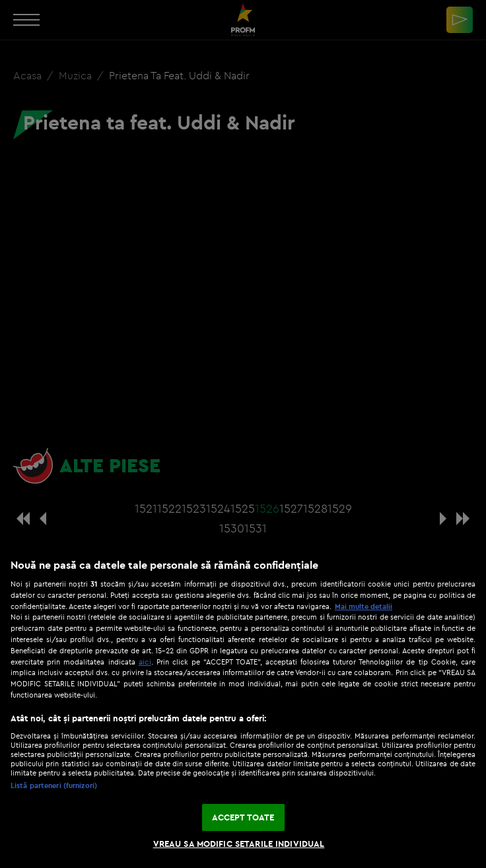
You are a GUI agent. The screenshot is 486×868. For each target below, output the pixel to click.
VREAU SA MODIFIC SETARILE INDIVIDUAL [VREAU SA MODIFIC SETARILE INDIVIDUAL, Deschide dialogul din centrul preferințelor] (239, 844)
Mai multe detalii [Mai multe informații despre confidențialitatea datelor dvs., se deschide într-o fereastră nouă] (364, 606)
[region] (243, 706)
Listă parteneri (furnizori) (54, 785)
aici (145, 662)
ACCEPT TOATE (243, 817)
